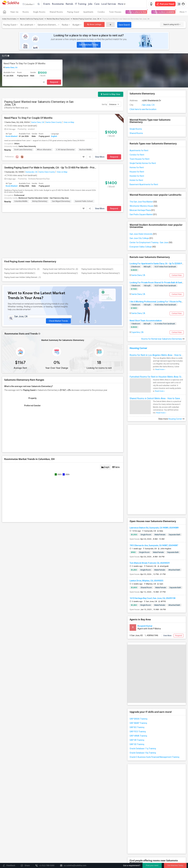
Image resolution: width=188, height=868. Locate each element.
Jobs (96, 4)
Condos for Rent (137, 155)
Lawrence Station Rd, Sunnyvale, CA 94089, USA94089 (154, 528)
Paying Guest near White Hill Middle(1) (20, 274)
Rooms (26, 12)
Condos (101, 12)
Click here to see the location (143, 110)
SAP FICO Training (138, 732)
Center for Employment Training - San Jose (151, 243)
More (128, 4)
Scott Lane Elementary (23, 150)
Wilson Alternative (44, 150)
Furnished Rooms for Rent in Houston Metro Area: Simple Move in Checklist (157, 377)
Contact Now (177, 276)
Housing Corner (138, 349)
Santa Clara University (27, 147)
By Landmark (27, 25)
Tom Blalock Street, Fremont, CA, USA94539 (150, 564)
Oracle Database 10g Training (143, 753)
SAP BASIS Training (138, 719)
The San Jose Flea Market (143, 202)
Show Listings (94, 25)
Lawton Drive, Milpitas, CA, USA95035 (146, 581)
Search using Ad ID (172, 25)
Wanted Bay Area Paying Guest (58, 19)
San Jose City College (141, 239)
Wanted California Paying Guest (32, 19)
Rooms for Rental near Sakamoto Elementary (163, 339)
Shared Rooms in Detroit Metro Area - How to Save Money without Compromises (157, 399)
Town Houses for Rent (140, 160)
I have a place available (163, 12)
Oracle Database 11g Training (143, 749)
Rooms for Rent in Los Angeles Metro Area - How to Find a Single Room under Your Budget (157, 356)
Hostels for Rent (137, 177)
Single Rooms (39, 12)
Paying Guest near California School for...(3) (22, 270)
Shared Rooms (56, 12)
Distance (114, 105)
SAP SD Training (137, 745)
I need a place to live (136, 12)
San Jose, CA (148, 105)
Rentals (75, 4)
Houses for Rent (137, 172)
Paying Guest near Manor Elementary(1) (97, 270)
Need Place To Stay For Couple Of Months (24, 64)
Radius (65, 25)
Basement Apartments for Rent (144, 185)
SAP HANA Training (138, 736)
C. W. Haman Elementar (65, 150)
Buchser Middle (86, 150)
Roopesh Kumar (145, 627)
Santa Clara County (54, 123)
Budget (76, 25)
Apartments (88, 12)
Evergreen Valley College (143, 247)
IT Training (87, 4)
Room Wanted (12, 137)
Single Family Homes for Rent (143, 164)
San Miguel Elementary (61, 202)
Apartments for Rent (139, 151)
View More (100, 157)
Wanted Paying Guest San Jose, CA (86, 19)
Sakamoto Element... (48, 25)
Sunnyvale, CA (31, 172)
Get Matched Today (89, 45)
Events (53, 4)
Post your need (152, 865)
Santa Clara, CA (11, 68)
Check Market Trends (58, 319)
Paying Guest (73, 12)
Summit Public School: (84, 202)
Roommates (64, 4)
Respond (54, 83)
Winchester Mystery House (144, 207)
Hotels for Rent (136, 181)
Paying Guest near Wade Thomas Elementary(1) (101, 274)
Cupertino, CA (137, 333)
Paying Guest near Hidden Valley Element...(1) (23, 278)
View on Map (69, 123)
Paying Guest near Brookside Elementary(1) (60, 274)
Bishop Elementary (40, 202)
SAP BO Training (137, 728)
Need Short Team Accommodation (146, 321)
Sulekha (11, 4)
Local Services (115, 4)
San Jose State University (143, 235)
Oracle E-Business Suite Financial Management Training (154, 758)
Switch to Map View (111, 95)
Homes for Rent (137, 168)
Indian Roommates (9, 19)
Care (103, 4)
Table (116, 469)
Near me (14, 12)
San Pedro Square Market (143, 215)
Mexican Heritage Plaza (142, 211)
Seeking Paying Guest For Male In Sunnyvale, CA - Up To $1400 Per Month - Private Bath (50, 168)
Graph (105, 469)
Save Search (124, 25)
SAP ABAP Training (138, 724)
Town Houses (115, 12)
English (54, 137)
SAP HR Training (137, 741)
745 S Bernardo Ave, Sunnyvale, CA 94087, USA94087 (154, 546)
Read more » (160, 370)
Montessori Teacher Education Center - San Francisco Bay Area (44, 199)
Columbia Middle (21, 202)
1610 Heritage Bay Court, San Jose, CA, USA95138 (152, 599)
